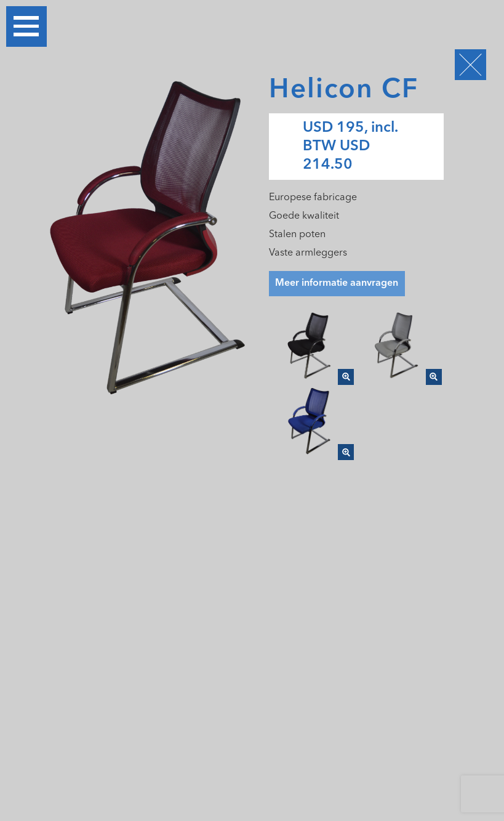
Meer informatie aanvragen (337, 283)
